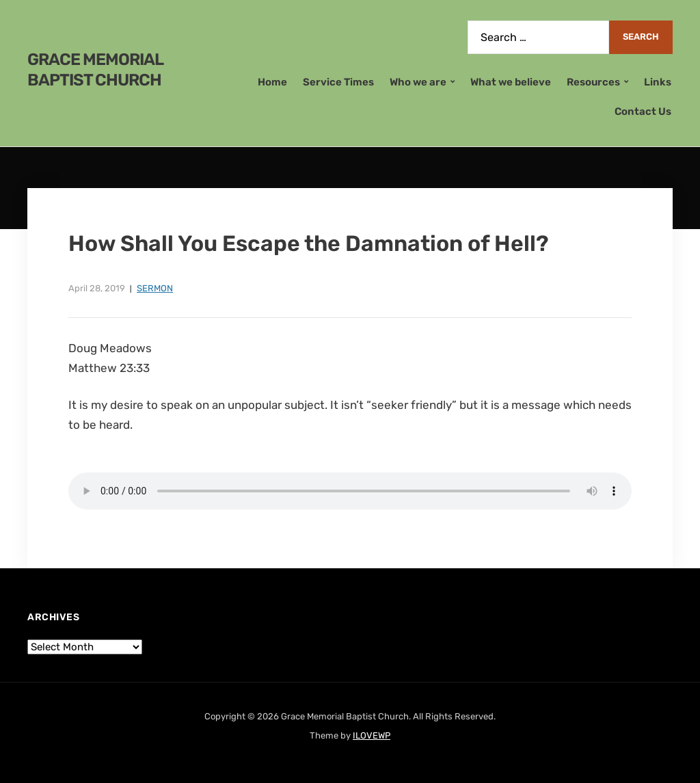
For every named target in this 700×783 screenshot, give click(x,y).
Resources (593, 82)
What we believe (511, 82)
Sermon (155, 288)
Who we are (418, 82)
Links (658, 82)
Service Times (338, 82)
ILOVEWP (372, 735)
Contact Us (643, 111)
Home (272, 82)
